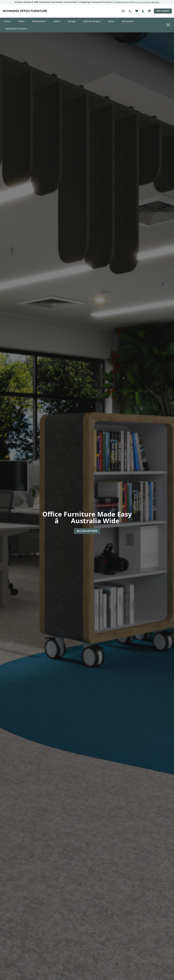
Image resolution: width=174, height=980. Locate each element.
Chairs (8, 21)
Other (112, 21)
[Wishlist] (137, 11)
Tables (58, 21)
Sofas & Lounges (93, 21)
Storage (73, 21)
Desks (22, 21)
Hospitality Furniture (17, 29)
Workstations (40, 21)
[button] (143, 11)
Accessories (129, 21)
